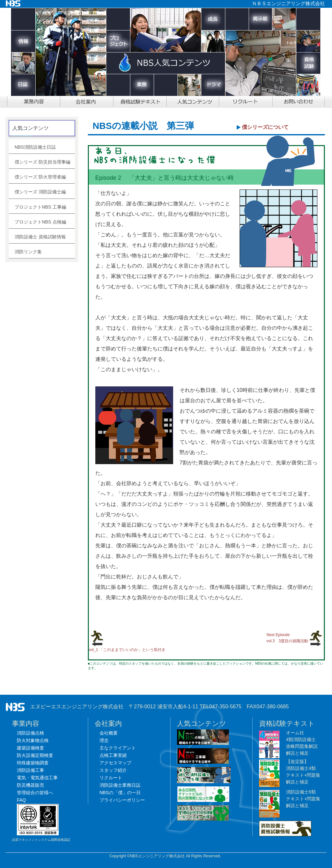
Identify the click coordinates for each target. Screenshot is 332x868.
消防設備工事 (30, 770)
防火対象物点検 (33, 740)
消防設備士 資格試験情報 (40, 237)
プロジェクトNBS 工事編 (40, 207)
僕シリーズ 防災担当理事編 (42, 162)
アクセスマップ (115, 763)
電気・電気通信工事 (37, 778)
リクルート (111, 778)
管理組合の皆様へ (35, 793)
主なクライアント (118, 748)
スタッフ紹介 (113, 770)
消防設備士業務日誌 (120, 785)
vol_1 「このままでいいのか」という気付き (127, 650)
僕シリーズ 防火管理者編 (40, 177)
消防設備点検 (30, 733)
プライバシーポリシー (122, 800)
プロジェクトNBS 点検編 (40, 222)
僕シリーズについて (265, 127)
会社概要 (109, 733)
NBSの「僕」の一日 (120, 793)
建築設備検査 (30, 748)
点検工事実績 (113, 755)
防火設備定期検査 (35, 755)
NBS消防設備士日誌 (35, 147)
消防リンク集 (28, 252)
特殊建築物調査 (33, 763)
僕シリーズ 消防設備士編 (40, 192)
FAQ (21, 800)
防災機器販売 (30, 785)
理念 (104, 740)
